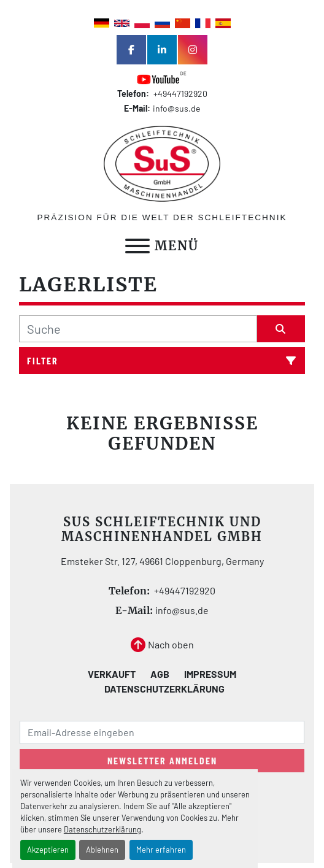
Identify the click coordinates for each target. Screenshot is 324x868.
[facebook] (131, 50)
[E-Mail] (162, 732)
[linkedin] (162, 50)
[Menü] (137, 246)
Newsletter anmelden (162, 760)
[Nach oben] (162, 645)
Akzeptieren (48, 850)
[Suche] (138, 329)
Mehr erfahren (161, 850)
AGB (160, 674)
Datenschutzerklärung (102, 829)
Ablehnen (102, 850)
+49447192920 (179, 94)
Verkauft (112, 674)
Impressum (210, 674)
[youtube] (162, 78)
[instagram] (193, 50)
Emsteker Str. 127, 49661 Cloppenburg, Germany (162, 561)
